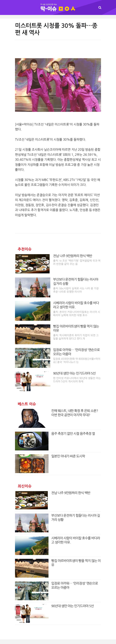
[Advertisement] (58, 51)
